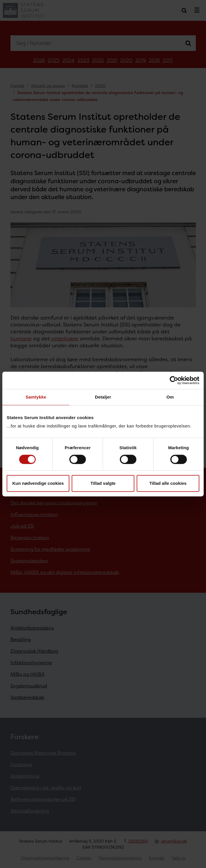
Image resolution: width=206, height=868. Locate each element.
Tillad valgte (103, 483)
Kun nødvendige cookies (38, 483)
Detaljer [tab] (103, 397)
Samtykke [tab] (36, 397)
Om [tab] (170, 397)
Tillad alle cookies (168, 483)
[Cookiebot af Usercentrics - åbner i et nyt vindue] (174, 380)
